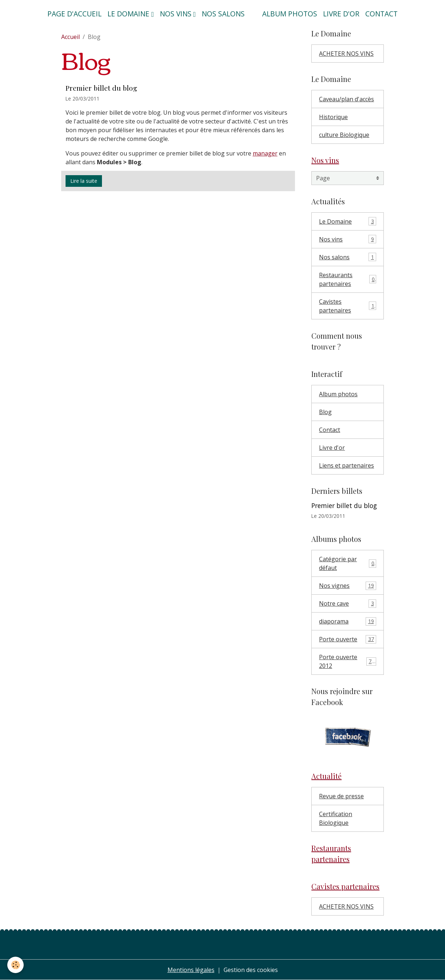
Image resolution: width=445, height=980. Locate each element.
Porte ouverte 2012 (348, 661)
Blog (325, 412)
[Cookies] (15, 965)
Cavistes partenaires (348, 306)
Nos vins (177, 14)
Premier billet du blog (101, 88)
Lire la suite (84, 181)
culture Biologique (344, 135)
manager (265, 153)
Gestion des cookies (251, 970)
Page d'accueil (74, 14)
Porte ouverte (348, 639)
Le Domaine (348, 221)
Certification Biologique (336, 818)
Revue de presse (341, 796)
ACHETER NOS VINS (346, 54)
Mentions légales (191, 970)
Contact (381, 14)
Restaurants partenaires (348, 279)
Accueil (70, 37)
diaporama (348, 621)
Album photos (290, 14)
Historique (333, 117)
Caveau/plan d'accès (346, 99)
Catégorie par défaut (348, 563)
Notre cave (348, 604)
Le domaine (129, 14)
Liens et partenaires (346, 465)
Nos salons (223, 14)
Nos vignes (348, 586)
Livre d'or (341, 14)
